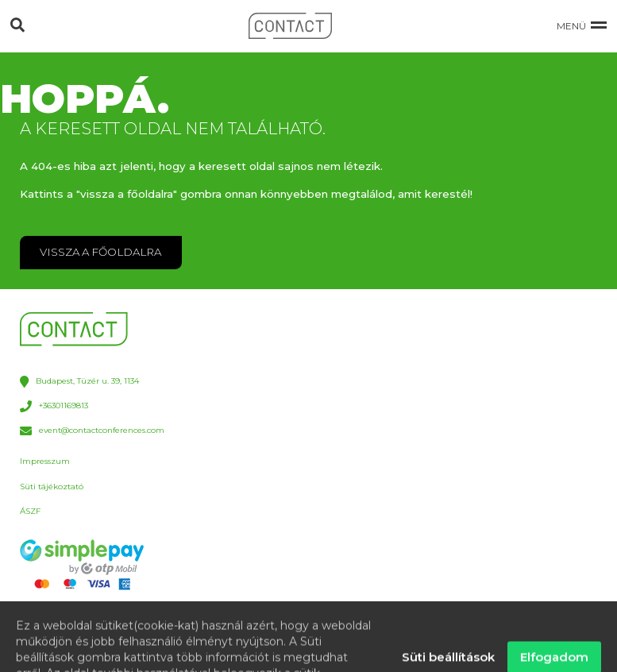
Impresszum (45, 461)
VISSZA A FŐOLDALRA (100, 252)
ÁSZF (30, 511)
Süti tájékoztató (52, 487)
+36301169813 (54, 406)
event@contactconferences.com (92, 431)
